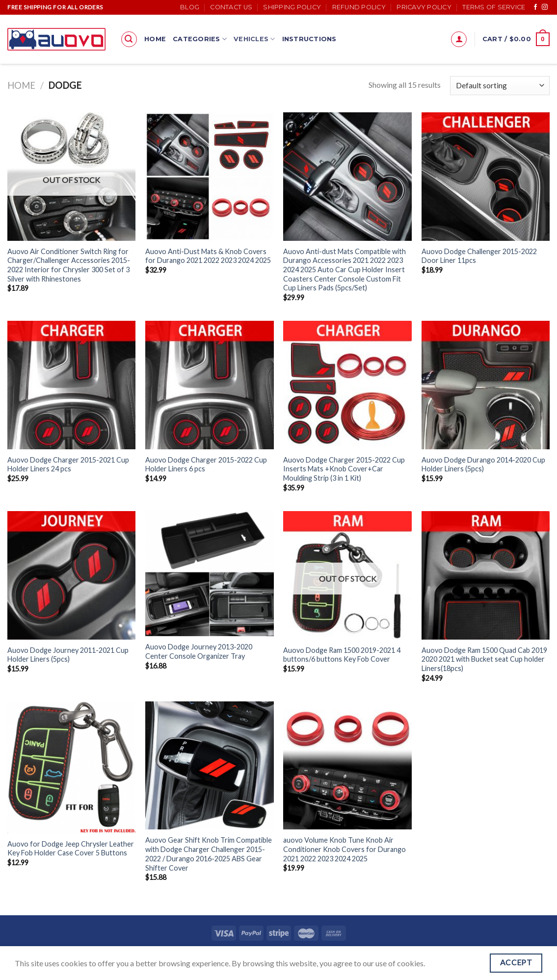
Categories (200, 39)
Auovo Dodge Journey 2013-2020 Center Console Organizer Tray (199, 651)
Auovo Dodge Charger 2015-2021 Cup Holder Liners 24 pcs (68, 464)
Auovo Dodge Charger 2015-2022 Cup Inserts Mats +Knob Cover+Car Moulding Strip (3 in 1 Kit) (344, 469)
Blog (190, 7)
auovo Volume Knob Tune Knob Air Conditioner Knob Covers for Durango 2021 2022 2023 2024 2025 (345, 849)
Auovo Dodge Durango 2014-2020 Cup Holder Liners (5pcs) (483, 464)
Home (155, 39)
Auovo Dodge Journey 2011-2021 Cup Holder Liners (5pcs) (68, 655)
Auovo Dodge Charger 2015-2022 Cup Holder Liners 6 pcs (206, 464)
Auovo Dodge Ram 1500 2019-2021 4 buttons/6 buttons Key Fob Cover (342, 655)
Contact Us (231, 7)
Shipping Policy (292, 7)
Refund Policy (359, 7)
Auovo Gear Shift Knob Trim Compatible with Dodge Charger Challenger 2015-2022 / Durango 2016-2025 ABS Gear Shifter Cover (209, 854)
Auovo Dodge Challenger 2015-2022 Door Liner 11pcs (479, 256)
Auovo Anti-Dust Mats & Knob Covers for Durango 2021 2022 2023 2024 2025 (208, 256)
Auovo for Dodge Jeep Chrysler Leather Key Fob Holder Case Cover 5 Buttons (71, 849)
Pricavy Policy (424, 7)
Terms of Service (494, 7)
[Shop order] (500, 86)
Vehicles (254, 39)
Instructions (309, 39)
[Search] (129, 39)
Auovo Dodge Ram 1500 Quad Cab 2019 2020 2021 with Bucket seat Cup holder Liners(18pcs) (484, 659)
